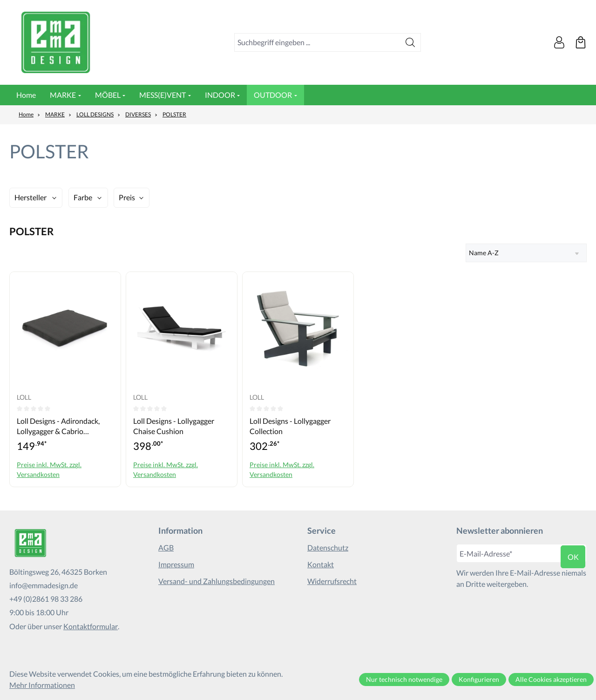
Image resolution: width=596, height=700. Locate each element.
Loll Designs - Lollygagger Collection (290, 426)
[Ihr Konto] (559, 42)
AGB (166, 547)
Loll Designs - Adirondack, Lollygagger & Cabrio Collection (58, 427)
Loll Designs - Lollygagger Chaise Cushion (174, 426)
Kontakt (321, 564)
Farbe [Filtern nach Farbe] (83, 197)
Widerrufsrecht (332, 581)
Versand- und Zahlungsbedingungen (217, 581)
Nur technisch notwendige (404, 679)
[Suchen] (410, 42)
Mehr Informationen (42, 685)
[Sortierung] (526, 253)
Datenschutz (328, 547)
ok (573, 557)
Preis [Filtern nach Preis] (127, 197)
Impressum (176, 564)
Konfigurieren (479, 679)
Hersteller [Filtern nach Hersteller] (30, 197)
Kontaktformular (91, 626)
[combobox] (317, 42)
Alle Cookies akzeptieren (551, 679)
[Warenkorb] (581, 42)
